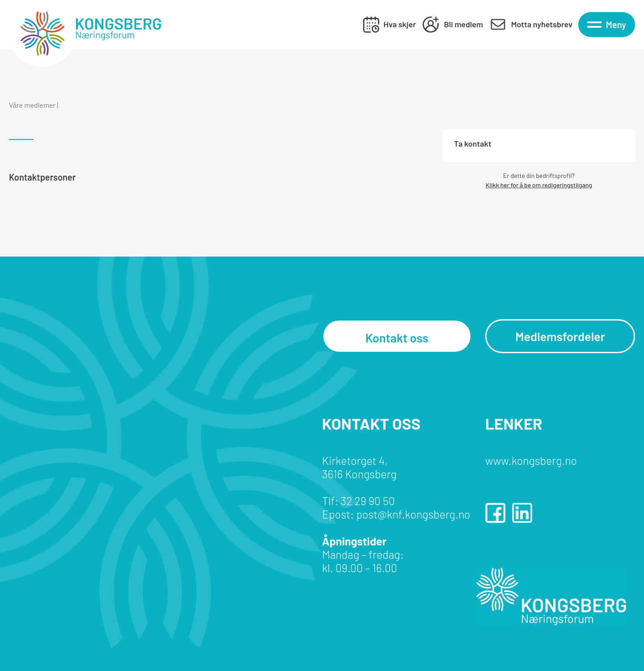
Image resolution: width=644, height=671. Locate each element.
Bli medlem (464, 24)
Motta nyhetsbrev (542, 24)
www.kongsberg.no (531, 460)
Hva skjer (400, 24)
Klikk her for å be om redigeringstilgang (539, 185)
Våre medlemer (32, 105)
